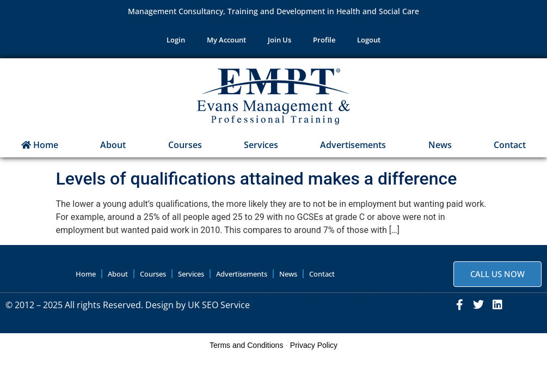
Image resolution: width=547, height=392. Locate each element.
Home (40, 145)
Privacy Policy (314, 345)
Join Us (279, 40)
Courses (185, 145)
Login (176, 40)
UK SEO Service (219, 305)
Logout (369, 40)
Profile (324, 40)
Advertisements (353, 145)
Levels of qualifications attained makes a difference (257, 179)
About (113, 145)
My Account (226, 40)
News (440, 145)
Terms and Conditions (246, 345)
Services (261, 145)
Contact (510, 145)
